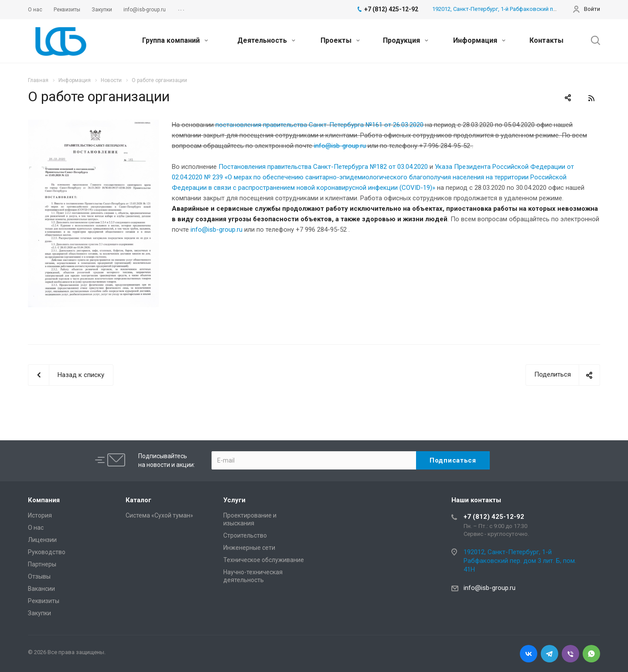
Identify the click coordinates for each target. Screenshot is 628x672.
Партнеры (42, 564)
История (40, 515)
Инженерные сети (249, 548)
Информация (479, 40)
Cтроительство (245, 535)
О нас (36, 528)
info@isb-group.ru (217, 230)
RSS (591, 98)
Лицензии (42, 540)
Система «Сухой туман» (159, 515)
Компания (44, 500)
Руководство (47, 552)
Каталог (138, 500)
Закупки (39, 613)
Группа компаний (175, 40)
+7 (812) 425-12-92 (494, 517)
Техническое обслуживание (264, 560)
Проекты (340, 40)
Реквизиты (44, 601)
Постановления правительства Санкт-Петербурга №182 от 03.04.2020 (323, 167)
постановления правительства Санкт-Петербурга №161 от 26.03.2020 (319, 125)
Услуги (234, 500)
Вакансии (41, 589)
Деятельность (266, 40)
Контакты (546, 40)
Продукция (406, 40)
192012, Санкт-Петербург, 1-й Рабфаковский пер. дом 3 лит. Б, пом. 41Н (526, 9)
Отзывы (39, 576)
